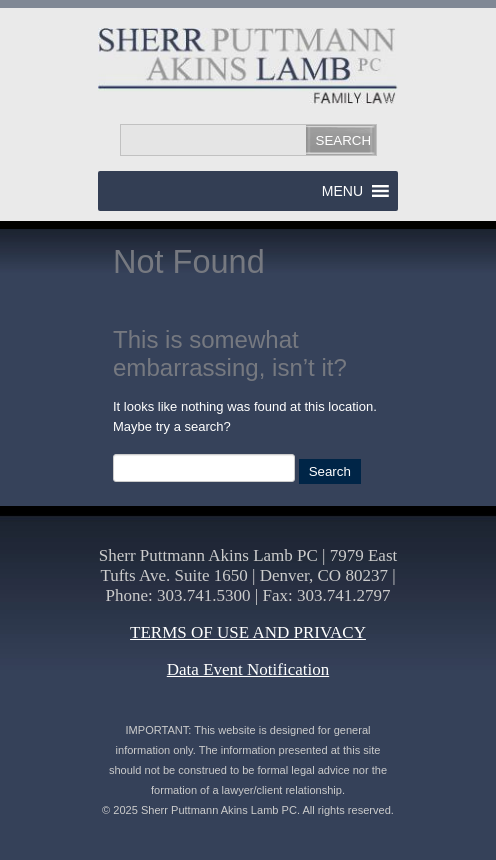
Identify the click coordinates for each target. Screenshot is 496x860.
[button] (342, 191)
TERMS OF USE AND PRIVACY (248, 632)
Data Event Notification (248, 669)
